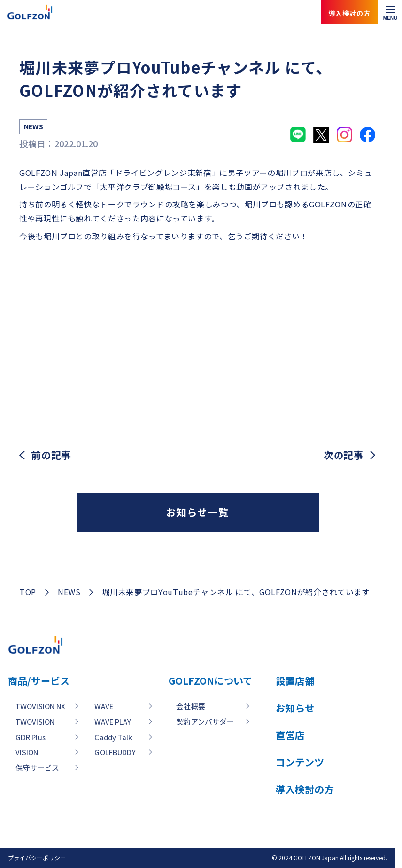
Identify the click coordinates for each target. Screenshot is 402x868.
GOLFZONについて (247, 681)
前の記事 (51, 455)
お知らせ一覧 (198, 512)
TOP (28, 592)
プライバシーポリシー (37, 858)
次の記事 (344, 455)
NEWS (69, 592)
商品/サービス (39, 681)
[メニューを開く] (390, 12)
